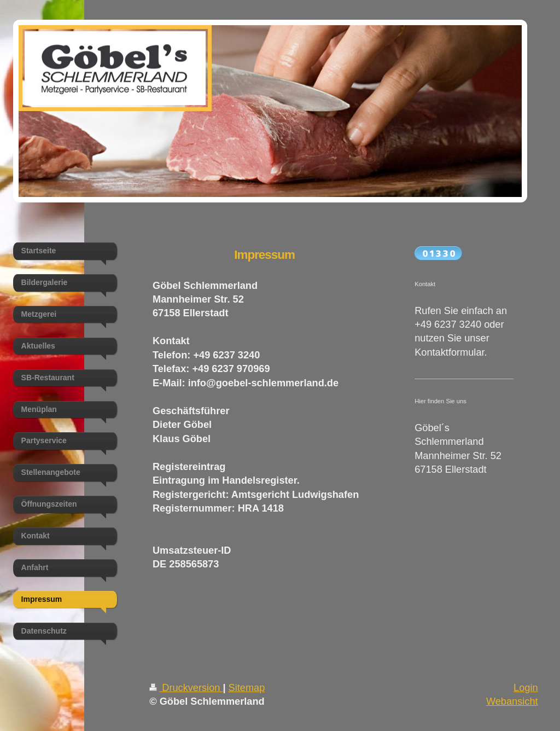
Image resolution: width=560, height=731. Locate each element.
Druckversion (186, 688)
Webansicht (512, 701)
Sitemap (247, 688)
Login (526, 688)
